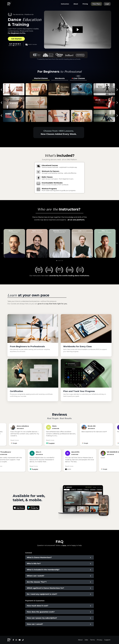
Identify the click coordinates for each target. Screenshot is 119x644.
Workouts (60, 78)
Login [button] (107, 4)
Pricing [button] (85, 4)
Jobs (86, 640)
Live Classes (79, 78)
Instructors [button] (65, 4)
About (80, 640)
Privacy (100, 640)
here (64, 545)
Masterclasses (41, 78)
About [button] (76, 4)
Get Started (16, 39)
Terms (92, 640)
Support (107, 640)
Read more (16, 440)
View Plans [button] (96, 4)
